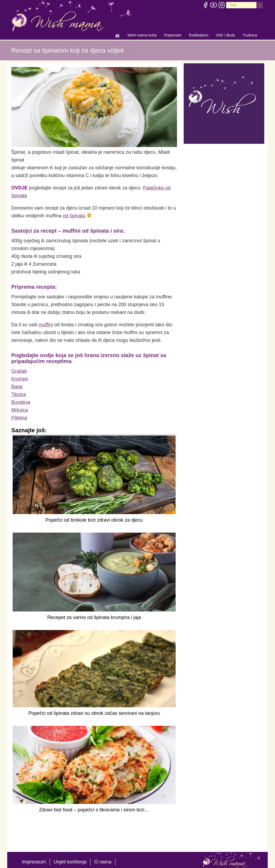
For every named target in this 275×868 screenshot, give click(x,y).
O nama (103, 862)
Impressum (34, 862)
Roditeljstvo (199, 36)
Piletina (19, 418)
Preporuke (173, 36)
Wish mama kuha (142, 36)
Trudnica (250, 35)
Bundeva (21, 402)
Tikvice (19, 394)
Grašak (19, 371)
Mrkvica (20, 410)
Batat (17, 387)
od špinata (74, 216)
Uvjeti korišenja (70, 862)
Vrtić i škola (225, 36)
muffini (46, 325)
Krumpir (20, 379)
